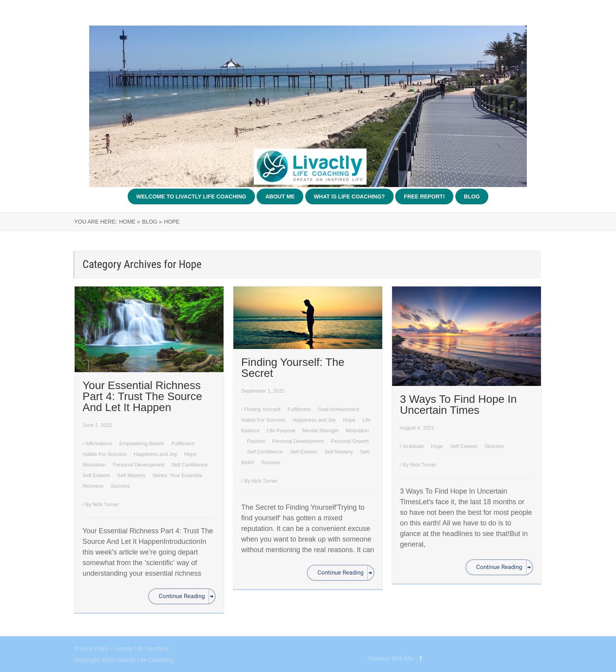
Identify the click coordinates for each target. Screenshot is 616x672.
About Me (280, 196)
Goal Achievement (339, 409)
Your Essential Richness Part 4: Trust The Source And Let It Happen (142, 396)
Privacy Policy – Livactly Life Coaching (121, 648)
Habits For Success (105, 454)
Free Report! (424, 196)
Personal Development (139, 465)
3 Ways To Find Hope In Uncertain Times (458, 405)
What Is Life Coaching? (349, 196)
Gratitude (414, 446)
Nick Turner (106, 504)
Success (120, 486)
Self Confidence (190, 465)
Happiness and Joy (156, 454)
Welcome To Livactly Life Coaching (191, 196)
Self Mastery (132, 475)
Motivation (95, 465)
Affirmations (99, 443)
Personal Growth (350, 441)
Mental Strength (321, 431)
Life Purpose (282, 431)
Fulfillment (184, 443)
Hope (191, 454)
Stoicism (494, 446)
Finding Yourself (263, 409)
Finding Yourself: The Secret (293, 368)
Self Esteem (97, 475)
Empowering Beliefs (143, 443)
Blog (472, 196)
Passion (257, 441)
